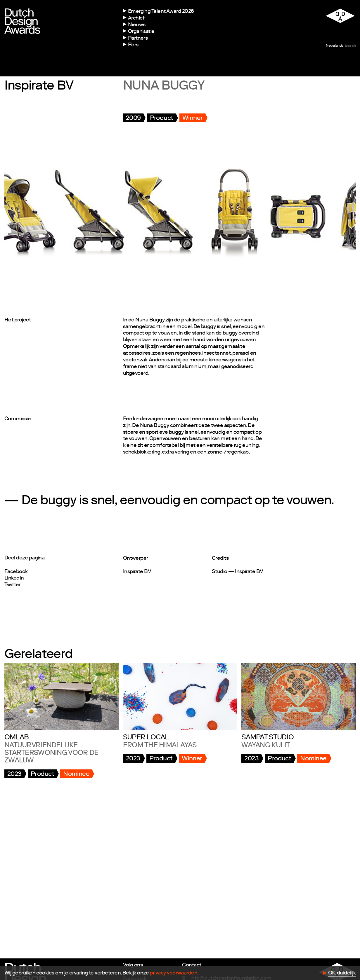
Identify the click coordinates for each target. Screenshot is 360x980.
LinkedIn (14, 578)
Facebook (16, 572)
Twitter (12, 585)
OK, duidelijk (342, 973)
